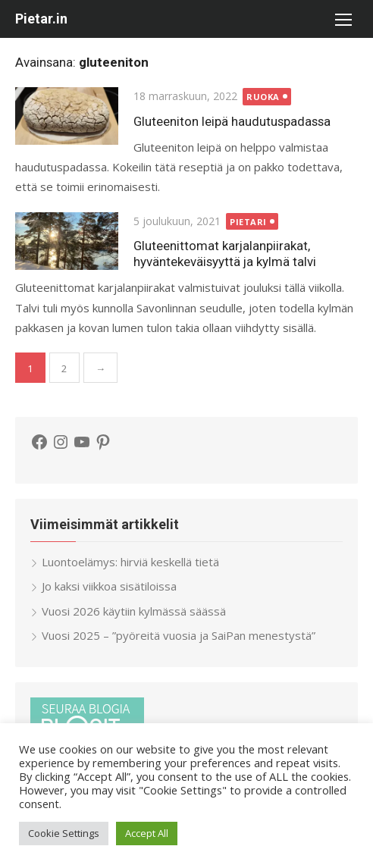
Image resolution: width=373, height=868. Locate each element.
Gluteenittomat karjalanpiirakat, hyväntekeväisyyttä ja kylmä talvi (225, 254)
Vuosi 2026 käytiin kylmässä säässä (134, 611)
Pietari (248, 222)
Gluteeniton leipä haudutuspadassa (232, 121)
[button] (343, 19)
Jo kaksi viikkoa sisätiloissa (109, 586)
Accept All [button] (147, 833)
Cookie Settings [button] (64, 833)
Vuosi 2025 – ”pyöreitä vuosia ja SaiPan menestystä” (179, 635)
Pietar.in (41, 19)
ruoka (263, 97)
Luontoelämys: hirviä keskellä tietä (130, 562)
